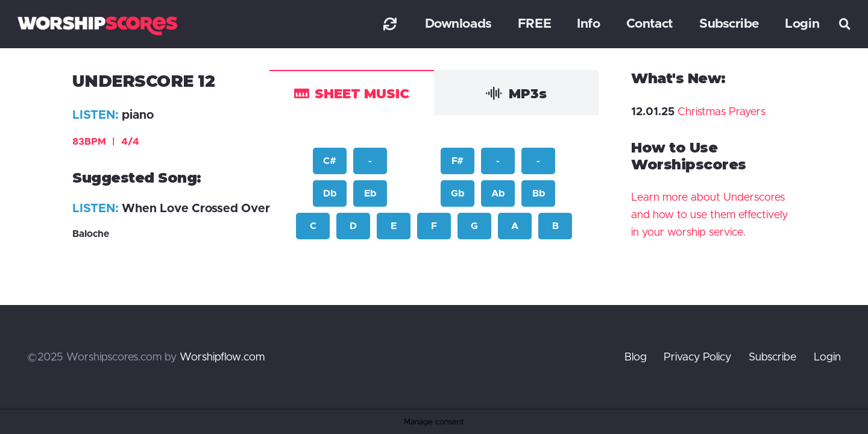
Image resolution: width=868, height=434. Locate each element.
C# (330, 161)
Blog (636, 357)
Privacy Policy (697, 357)
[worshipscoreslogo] (97, 26)
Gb (458, 193)
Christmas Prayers (722, 112)
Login (827, 357)
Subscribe (772, 357)
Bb (539, 193)
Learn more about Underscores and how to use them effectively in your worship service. (709, 215)
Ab (498, 193)
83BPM (106, 142)
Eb (370, 193)
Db (330, 193)
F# (458, 161)
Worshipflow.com (222, 357)
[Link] (390, 24)
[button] (845, 24)
